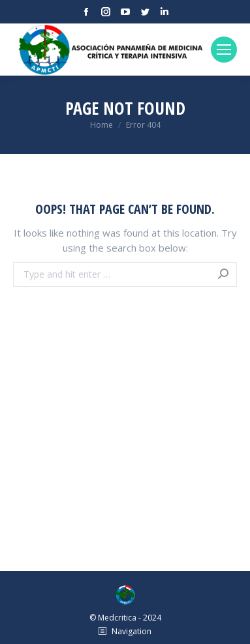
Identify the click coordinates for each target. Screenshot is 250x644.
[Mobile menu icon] (224, 50)
